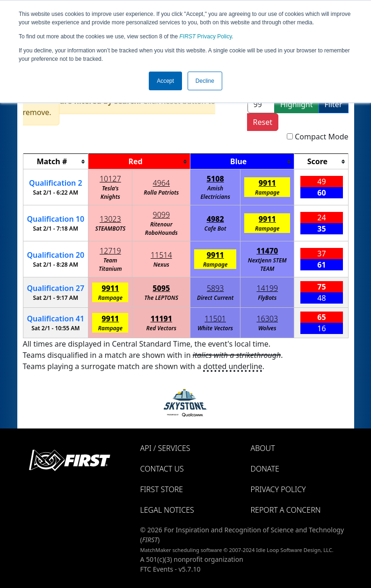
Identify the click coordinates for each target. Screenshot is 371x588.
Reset (263, 122)
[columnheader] (56, 162)
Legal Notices (167, 510)
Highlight (296, 104)
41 (56, 319)
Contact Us (162, 469)
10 (56, 219)
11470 (267, 251)
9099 (162, 215)
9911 (267, 183)
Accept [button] (165, 81)
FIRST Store (162, 489)
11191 (161, 319)
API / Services (165, 448)
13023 (110, 219)
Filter (334, 104)
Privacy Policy (206, 36)
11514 (161, 255)
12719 (110, 251)
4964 (162, 183)
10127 (110, 179)
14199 (267, 288)
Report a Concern (286, 510)
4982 (215, 219)
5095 (161, 288)
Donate (265, 469)
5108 (215, 179)
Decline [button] (205, 81)
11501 (215, 319)
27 (56, 288)
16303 (267, 319)
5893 (215, 288)
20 (56, 255)
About (263, 448)
